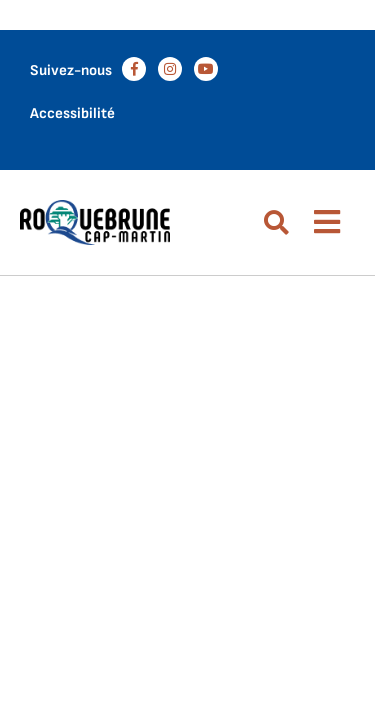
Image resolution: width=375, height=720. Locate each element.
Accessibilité (72, 113)
